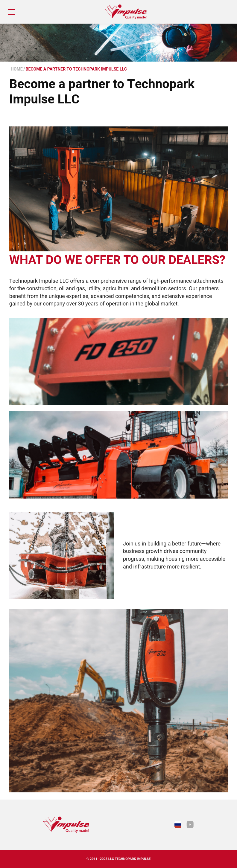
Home (17, 69)
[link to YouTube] (190, 825)
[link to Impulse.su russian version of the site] (178, 825)
